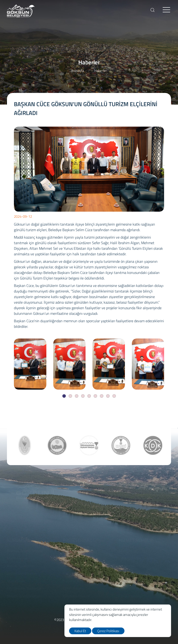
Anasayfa (78, 71)
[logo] (21, 11)
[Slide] (64, 396)
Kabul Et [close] (80, 631)
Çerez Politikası (108, 631)
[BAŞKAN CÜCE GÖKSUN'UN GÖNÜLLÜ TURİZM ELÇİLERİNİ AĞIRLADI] (30, 364)
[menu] (166, 10)
